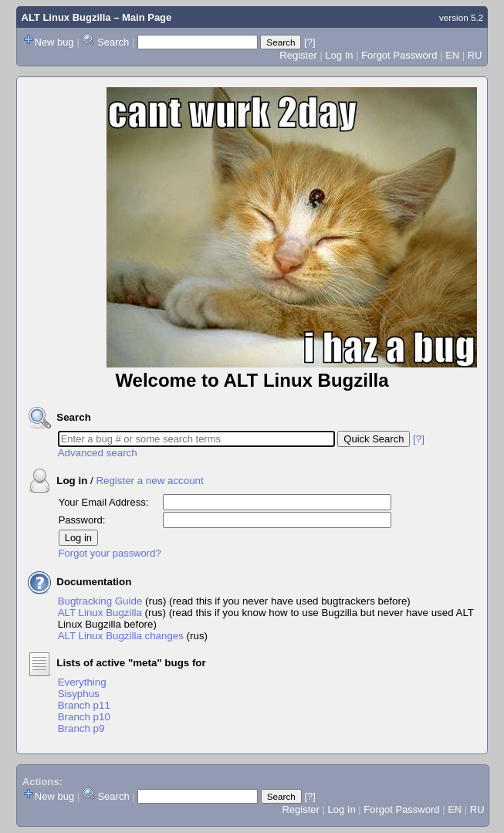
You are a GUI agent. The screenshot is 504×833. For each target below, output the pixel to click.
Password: (82, 520)
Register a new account (149, 481)
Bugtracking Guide (100, 601)
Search (113, 42)
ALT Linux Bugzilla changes (121, 636)
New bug (54, 42)
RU (475, 55)
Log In (339, 55)
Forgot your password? (110, 553)
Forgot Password (399, 55)
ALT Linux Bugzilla (66, 17)
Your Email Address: (104, 502)
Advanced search (98, 453)
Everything (82, 682)
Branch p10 (84, 717)
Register (298, 55)
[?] (310, 42)
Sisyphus (79, 694)
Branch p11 (84, 705)
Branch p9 (81, 728)
